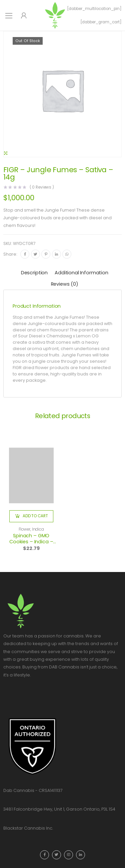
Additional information (81, 273)
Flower (24, 529)
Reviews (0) (65, 284)
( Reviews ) (42, 188)
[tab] (34, 273)
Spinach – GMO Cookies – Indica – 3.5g (31, 542)
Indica (38, 529)
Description (34, 273)
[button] (31, 516)
